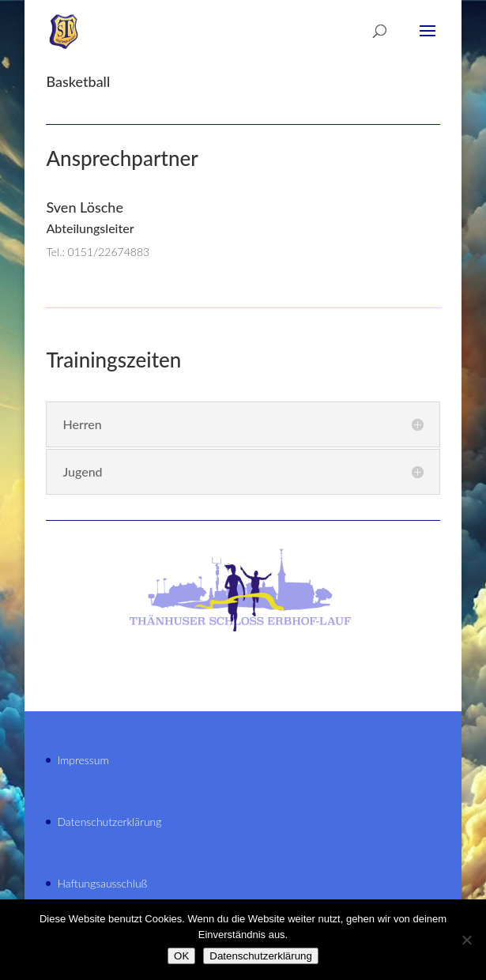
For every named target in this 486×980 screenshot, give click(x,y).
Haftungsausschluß (102, 883)
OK (181, 956)
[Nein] (466, 940)
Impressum (83, 760)
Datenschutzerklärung (109, 822)
